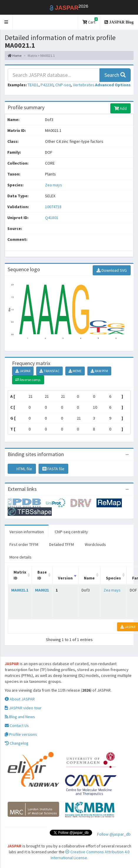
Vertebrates (84, 85)
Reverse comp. (28, 380)
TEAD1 (33, 85)
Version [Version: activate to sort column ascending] (65, 578)
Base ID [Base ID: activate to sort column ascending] (42, 575)
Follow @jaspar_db (114, 834)
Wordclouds (95, 544)
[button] (6, 22)
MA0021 (42, 590)
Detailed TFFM (61, 544)
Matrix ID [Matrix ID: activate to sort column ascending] (20, 575)
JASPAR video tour (23, 708)
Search (115, 75)
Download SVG (112, 270)
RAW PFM (99, 371)
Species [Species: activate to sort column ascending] (113, 578)
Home (15, 56)
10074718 (53, 207)
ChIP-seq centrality (71, 532)
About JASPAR (20, 699)
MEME (75, 371)
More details (20, 557)
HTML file (22, 469)
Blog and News (20, 717)
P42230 (47, 85)
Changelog (17, 743)
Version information (27, 532)
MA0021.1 (20, 590)
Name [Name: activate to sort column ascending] (89, 578)
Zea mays (54, 185)
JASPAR (23, 371)
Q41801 (52, 218)
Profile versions (21, 734)
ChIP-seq (63, 85)
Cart (90, 21)
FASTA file (53, 469)
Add (120, 108)
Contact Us (17, 725)
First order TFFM (24, 544)
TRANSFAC (49, 371)
